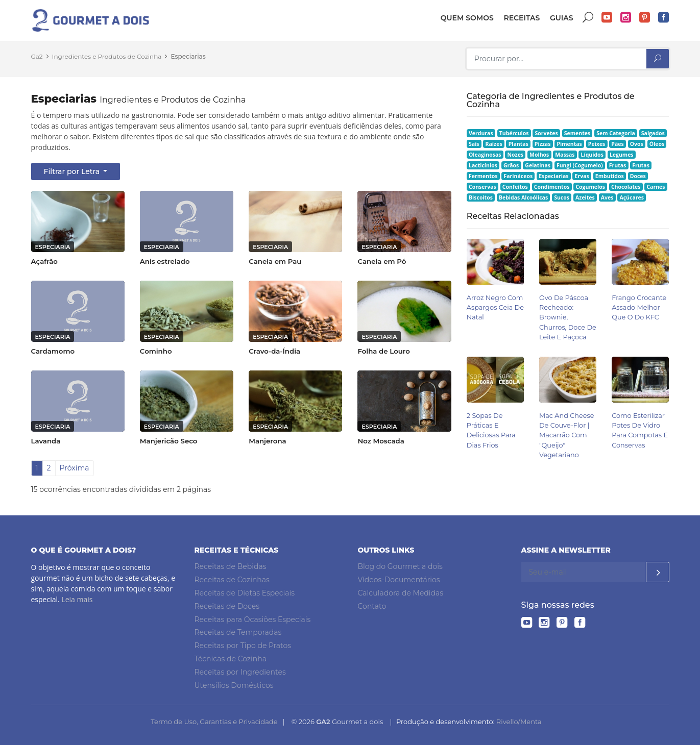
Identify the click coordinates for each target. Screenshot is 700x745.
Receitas (522, 18)
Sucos (562, 197)
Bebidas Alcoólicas (523, 197)
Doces (638, 176)
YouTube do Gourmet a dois (607, 18)
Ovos (637, 144)
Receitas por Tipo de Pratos (243, 645)
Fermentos (483, 176)
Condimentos (552, 187)
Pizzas (543, 144)
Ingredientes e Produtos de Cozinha (107, 56)
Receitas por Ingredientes (240, 672)
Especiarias (188, 56)
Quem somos (467, 18)
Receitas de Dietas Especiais (245, 593)
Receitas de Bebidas (231, 566)
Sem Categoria (616, 133)
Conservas (482, 187)
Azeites (585, 197)
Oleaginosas (485, 155)
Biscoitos (481, 197)
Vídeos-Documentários (399, 580)
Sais (474, 144)
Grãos (511, 165)
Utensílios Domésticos (234, 685)
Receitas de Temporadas (238, 632)
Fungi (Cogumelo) (580, 165)
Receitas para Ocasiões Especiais (253, 619)
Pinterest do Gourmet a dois (645, 18)
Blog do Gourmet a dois (400, 566)
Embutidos (610, 176)
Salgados (653, 133)
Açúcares (631, 197)
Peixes (597, 144)
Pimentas (569, 144)
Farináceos (518, 176)
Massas (565, 155)
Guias (562, 18)
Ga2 (37, 56)
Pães (617, 144)
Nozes (515, 155)
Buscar (588, 18)
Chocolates (626, 187)
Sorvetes (547, 133)
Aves (607, 197)
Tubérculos (514, 133)
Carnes (656, 187)
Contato (372, 606)
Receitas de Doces (227, 606)
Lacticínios (483, 165)
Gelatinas (538, 165)
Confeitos (515, 187)
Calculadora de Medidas (401, 593)
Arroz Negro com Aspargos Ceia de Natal (495, 307)
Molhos (539, 155)
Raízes (494, 144)
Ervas (582, 176)
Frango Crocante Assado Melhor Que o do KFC (639, 307)
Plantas (518, 144)
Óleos (657, 144)
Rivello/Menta (519, 722)
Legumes (622, 155)
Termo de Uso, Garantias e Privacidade (214, 722)
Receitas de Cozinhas (232, 580)
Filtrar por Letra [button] (73, 171)
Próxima (75, 468)
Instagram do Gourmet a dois (626, 18)
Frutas (618, 165)
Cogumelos (590, 187)
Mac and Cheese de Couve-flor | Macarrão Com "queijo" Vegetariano (566, 435)
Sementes (577, 133)
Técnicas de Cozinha (231, 659)
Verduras (481, 133)
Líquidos (592, 155)
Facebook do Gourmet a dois (664, 18)
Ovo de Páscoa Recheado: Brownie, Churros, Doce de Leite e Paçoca (568, 317)
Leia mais (77, 599)
